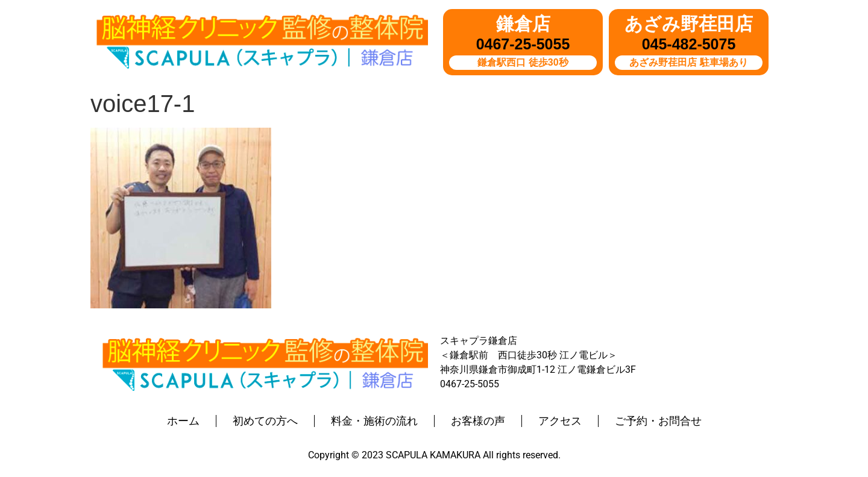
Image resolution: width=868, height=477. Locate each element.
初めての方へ (265, 421)
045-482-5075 (689, 44)
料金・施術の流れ (374, 421)
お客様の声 (478, 421)
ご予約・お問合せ (658, 421)
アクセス (560, 421)
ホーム (183, 421)
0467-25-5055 (523, 44)
